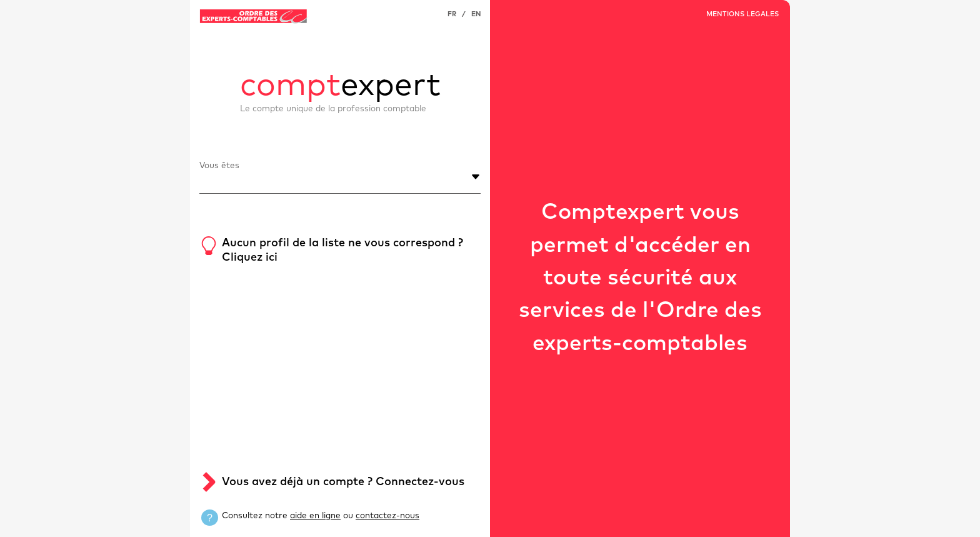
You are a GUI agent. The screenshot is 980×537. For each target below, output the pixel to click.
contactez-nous (387, 516)
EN (476, 14)
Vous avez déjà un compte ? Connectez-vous (343, 482)
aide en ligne (315, 516)
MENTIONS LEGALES (742, 14)
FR (452, 14)
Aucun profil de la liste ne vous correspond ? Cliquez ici (342, 250)
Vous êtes (219, 166)
